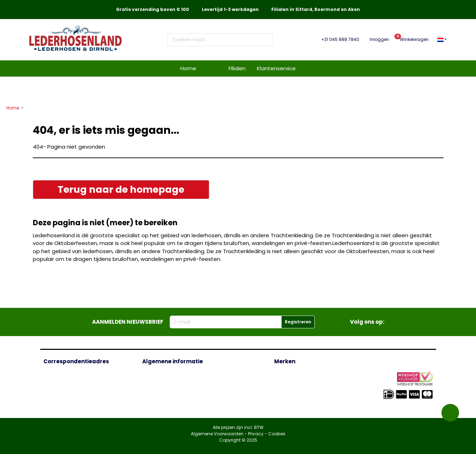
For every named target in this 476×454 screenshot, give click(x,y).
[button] (442, 39)
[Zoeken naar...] (217, 40)
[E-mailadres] (226, 322)
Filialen (237, 68)
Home (188, 68)
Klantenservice (276, 68)
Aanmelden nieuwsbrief (128, 322)
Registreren (298, 322)
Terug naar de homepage (121, 189)
